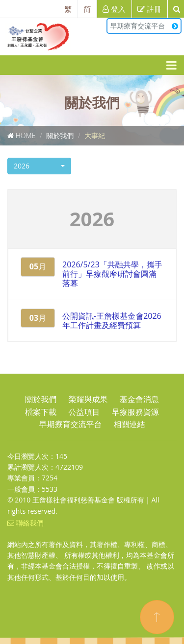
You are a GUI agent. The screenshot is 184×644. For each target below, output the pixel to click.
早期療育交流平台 (144, 26)
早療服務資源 (135, 412)
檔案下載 (41, 412)
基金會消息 (139, 399)
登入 (114, 9)
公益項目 (84, 412)
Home (26, 135)
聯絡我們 (26, 523)
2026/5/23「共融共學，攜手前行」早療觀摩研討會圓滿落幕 (112, 274)
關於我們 (60, 135)
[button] (39, 166)
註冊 (149, 9)
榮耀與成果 (88, 399)
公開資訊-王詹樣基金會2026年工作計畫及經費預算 (112, 321)
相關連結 (130, 424)
